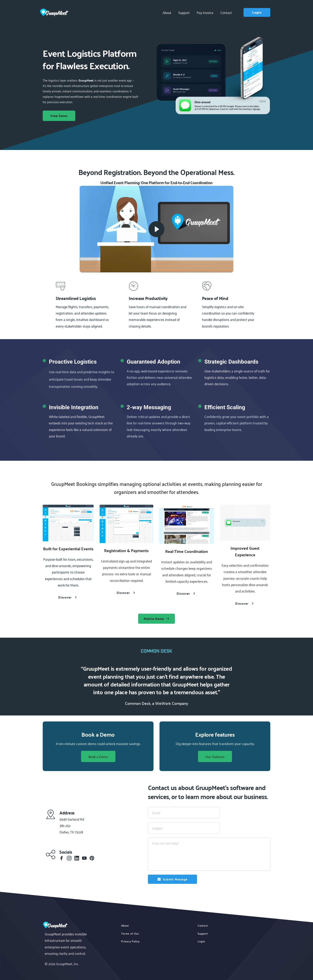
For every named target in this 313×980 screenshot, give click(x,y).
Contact (203, 925)
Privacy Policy (130, 941)
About (125, 925)
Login (201, 941)
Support (203, 933)
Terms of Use (130, 933)
